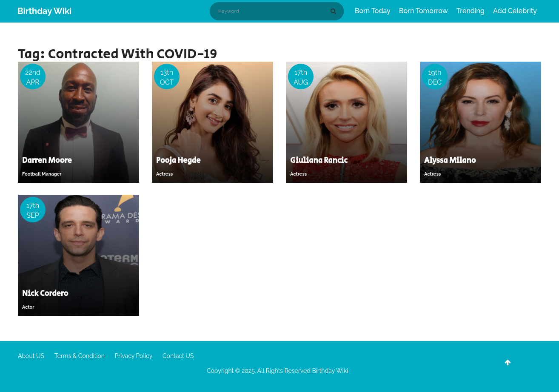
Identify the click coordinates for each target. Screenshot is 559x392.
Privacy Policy (134, 356)
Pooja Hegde (178, 161)
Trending (471, 11)
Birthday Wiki (44, 11)
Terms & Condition (80, 356)
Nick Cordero (45, 294)
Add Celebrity (515, 11)
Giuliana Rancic (319, 161)
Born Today (373, 11)
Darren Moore (47, 161)
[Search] (335, 11)
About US (31, 356)
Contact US (178, 356)
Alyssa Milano (450, 161)
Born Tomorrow (424, 11)
